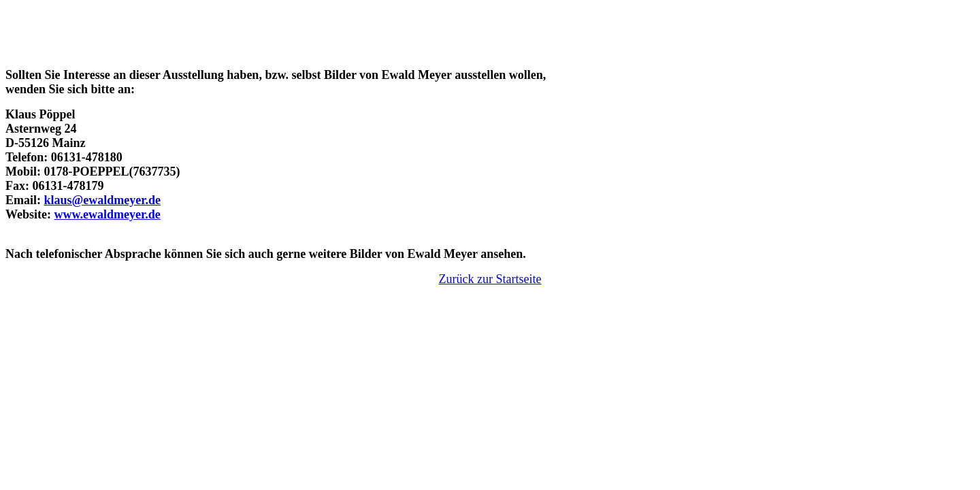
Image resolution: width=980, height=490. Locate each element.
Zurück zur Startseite (490, 279)
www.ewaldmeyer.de (108, 214)
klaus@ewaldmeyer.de (103, 200)
